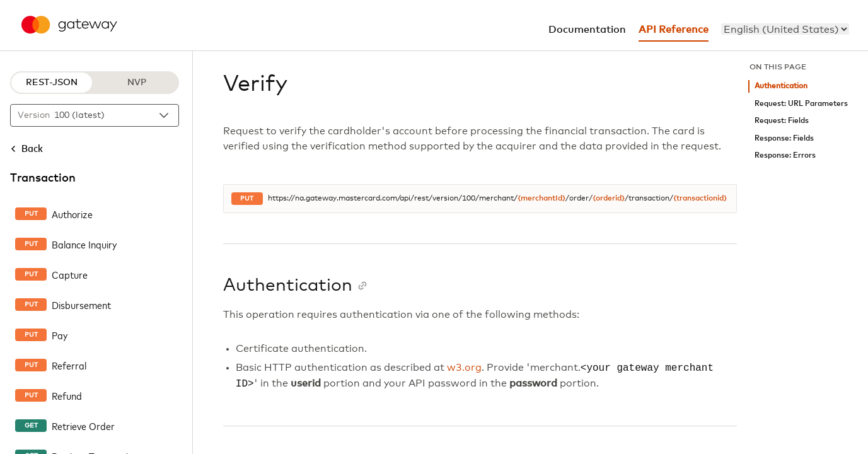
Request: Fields (782, 121)
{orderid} (609, 199)
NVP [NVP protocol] (137, 83)
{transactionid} (700, 199)
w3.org (464, 368)
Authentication (781, 86)
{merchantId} (541, 199)
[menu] (785, 29)
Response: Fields (784, 138)
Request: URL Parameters (801, 104)
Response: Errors (785, 155)
